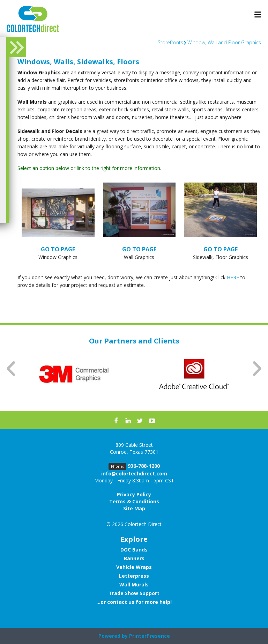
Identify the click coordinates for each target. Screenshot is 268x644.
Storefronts (170, 42)
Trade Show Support (134, 593)
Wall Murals (134, 584)
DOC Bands (134, 550)
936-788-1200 (144, 466)
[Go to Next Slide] (256, 368)
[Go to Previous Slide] (12, 368)
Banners (134, 558)
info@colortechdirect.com (134, 473)
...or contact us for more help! (134, 602)
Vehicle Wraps (134, 567)
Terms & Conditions (134, 501)
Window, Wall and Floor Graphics (224, 42)
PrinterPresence (150, 636)
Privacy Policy (134, 494)
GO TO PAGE (58, 249)
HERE (233, 277)
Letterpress (134, 576)
